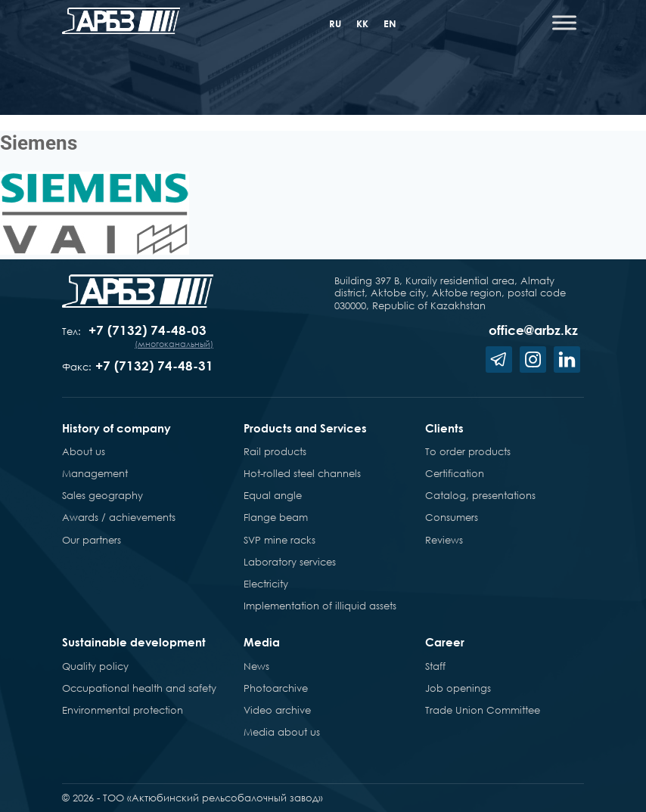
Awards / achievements (119, 517)
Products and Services (305, 428)
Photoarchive (276, 688)
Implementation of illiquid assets (320, 606)
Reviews (444, 540)
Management (95, 473)
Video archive (277, 710)
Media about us (282, 732)
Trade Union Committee (483, 710)
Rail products (275, 451)
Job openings (458, 688)
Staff (435, 666)
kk (362, 23)
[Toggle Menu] (564, 22)
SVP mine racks (280, 540)
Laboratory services (290, 562)
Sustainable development (134, 642)
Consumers (452, 517)
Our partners (92, 540)
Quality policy (95, 666)
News (256, 666)
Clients (444, 428)
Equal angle (273, 495)
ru (335, 23)
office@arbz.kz (533, 330)
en (390, 23)
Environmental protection (123, 710)
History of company (116, 428)
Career (445, 642)
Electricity (266, 584)
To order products (468, 451)
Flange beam (276, 517)
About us (84, 451)
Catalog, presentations (480, 495)
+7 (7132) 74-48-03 (148, 330)
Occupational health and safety (139, 688)
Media (262, 642)
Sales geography (102, 495)
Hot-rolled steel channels (302, 473)
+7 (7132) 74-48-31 (154, 366)
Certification (455, 473)
